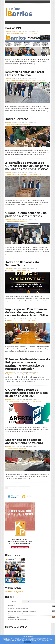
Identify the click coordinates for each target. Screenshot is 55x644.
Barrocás (9, 124)
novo (22, 33)
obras (29, 80)
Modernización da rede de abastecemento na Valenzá (24, 441)
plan (20, 321)
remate (43, 80)
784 (20, 488)
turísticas (35, 174)
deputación (10, 321)
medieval (20, 374)
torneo (24, 124)
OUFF (35, 401)
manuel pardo (24, 80)
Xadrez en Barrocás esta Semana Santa (22, 264)
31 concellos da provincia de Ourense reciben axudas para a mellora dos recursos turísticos (27, 166)
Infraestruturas (15, 174)
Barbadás (15, 448)
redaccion (10, 32)
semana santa (21, 270)
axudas (9, 174)
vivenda (34, 321)
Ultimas (14, 602)
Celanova (18, 33)
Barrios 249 (13, 28)
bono (8, 221)
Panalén (12, 221)
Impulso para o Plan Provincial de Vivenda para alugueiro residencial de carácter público (27, 312)
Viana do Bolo (32, 374)
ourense (31, 33)
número (26, 33)
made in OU (29, 401)
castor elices (10, 80)
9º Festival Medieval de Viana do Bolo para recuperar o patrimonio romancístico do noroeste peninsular (27, 364)
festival (15, 374)
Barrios (13, 33)
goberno (16, 321)
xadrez (28, 124)
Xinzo (35, 33)
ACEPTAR (27, 642)
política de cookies (22, 641)
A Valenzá (10, 448)
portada (38, 80)
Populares (31, 602)
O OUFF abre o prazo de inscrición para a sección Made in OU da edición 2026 (26, 393)
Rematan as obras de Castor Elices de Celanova (25, 73)
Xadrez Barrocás (17, 119)
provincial (29, 321)
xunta (39, 174)
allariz (9, 33)
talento (22, 221)
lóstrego (15, 124)
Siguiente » (26, 488)
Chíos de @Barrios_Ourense (14, 592)
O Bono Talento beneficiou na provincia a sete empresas (26, 214)
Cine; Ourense (11, 401)
